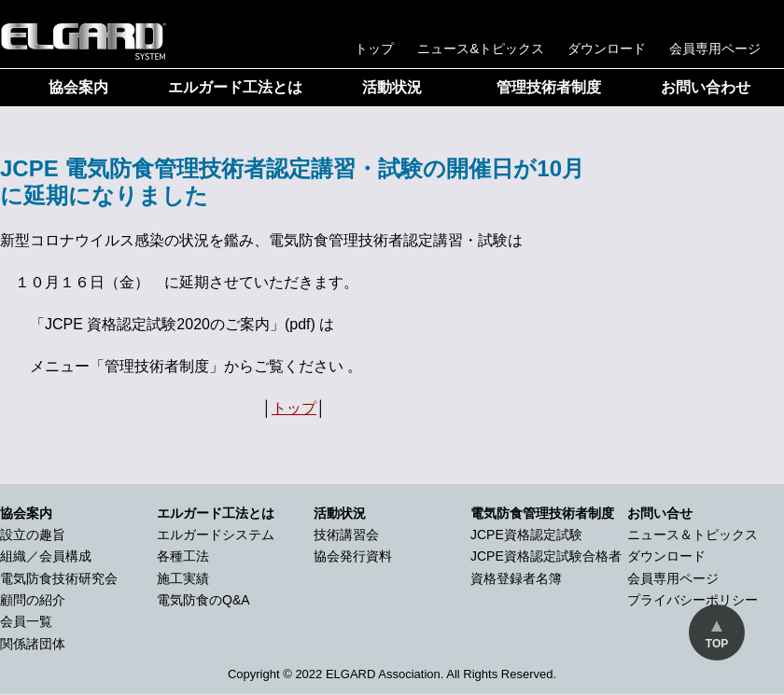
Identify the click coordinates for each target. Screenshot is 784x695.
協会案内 (78, 87)
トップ (374, 49)
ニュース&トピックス (481, 49)
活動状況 (392, 87)
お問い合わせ (706, 87)
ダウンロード (607, 49)
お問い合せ (660, 513)
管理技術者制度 (549, 87)
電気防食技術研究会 (59, 578)
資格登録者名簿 (516, 578)
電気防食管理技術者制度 (542, 513)
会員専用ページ (715, 49)
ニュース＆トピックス (693, 535)
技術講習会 (346, 535)
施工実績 (183, 578)
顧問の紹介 (33, 600)
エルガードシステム (216, 535)
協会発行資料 (353, 556)
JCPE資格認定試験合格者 (546, 556)
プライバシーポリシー (693, 600)
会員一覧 (26, 621)
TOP (717, 644)
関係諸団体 (33, 644)
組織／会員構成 (46, 556)
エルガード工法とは (235, 87)
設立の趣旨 (33, 535)
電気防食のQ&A (203, 600)
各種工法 (183, 556)
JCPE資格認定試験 (526, 535)
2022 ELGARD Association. (369, 674)
